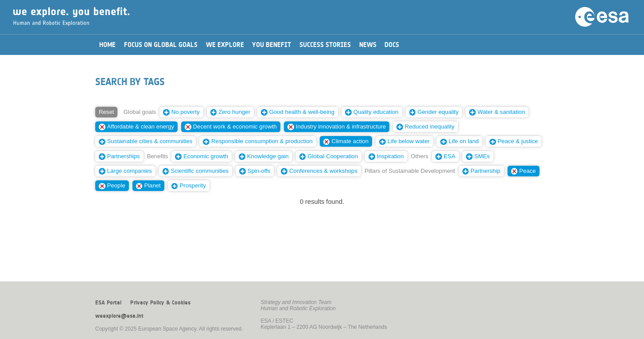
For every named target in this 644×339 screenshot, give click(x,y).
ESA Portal (108, 303)
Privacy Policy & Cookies (160, 303)
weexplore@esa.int (119, 316)
